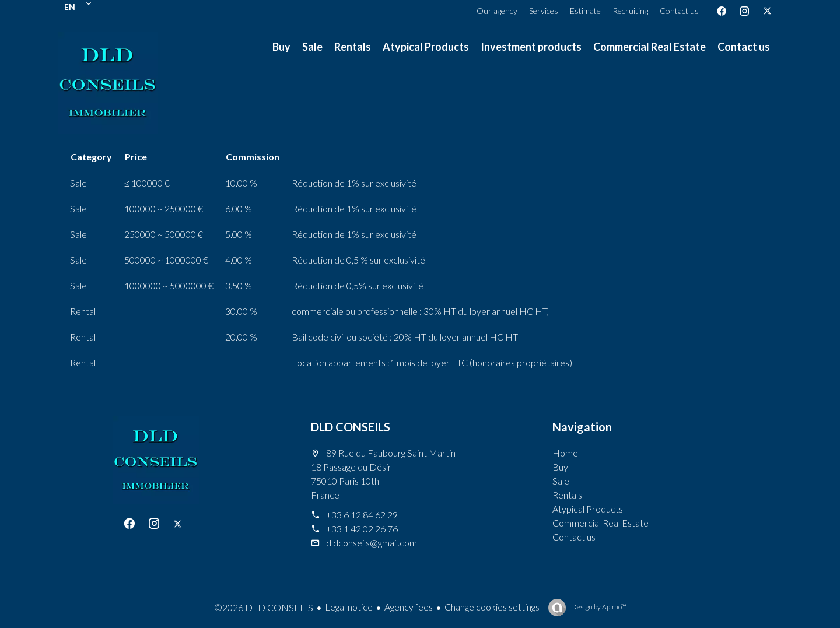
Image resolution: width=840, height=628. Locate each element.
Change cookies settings (492, 607)
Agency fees (409, 607)
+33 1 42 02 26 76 (362, 529)
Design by (598, 607)
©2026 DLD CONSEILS (264, 607)
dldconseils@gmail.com (372, 543)
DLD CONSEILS (351, 427)
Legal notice (349, 607)
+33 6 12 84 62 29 (362, 515)
